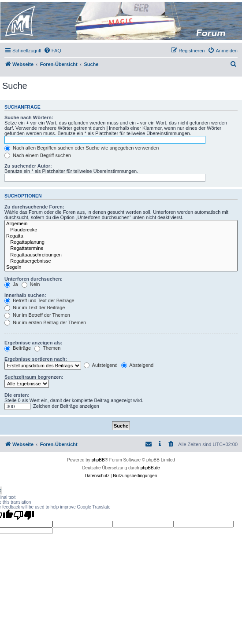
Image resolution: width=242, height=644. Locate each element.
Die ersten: (17, 395)
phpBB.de (150, 468)
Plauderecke (121, 230)
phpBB (98, 460)
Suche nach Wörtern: (29, 117)
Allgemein (121, 224)
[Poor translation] (24, 515)
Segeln (121, 267)
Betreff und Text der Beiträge (39, 300)
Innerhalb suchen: (25, 295)
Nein (31, 284)
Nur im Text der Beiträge (35, 307)
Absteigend (138, 365)
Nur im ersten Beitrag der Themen (45, 322)
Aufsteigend (101, 365)
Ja (11, 284)
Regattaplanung (121, 242)
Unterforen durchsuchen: (34, 279)
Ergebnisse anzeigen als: (33, 343)
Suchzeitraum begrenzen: (34, 377)
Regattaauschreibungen (121, 255)
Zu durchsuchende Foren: (34, 207)
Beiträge (18, 348)
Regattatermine (121, 249)
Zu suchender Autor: (28, 166)
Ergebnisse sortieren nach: (36, 359)
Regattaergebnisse (121, 261)
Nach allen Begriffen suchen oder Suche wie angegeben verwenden (82, 148)
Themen (47, 348)
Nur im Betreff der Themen (37, 315)
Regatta (121, 236)
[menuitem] (52, 51)
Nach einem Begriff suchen (38, 155)
